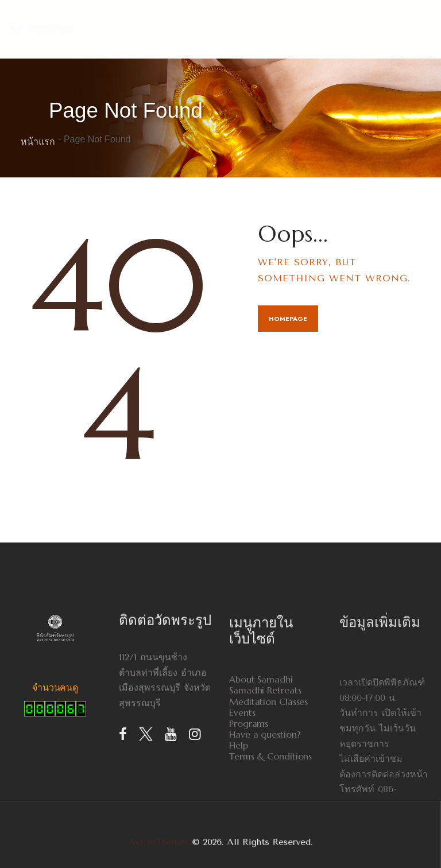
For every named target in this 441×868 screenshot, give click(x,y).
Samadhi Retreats (265, 744)
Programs (249, 778)
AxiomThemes (179, 842)
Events (242, 767)
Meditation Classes (268, 755)
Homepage (288, 319)
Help (239, 799)
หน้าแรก (38, 142)
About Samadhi (261, 733)
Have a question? (264, 788)
